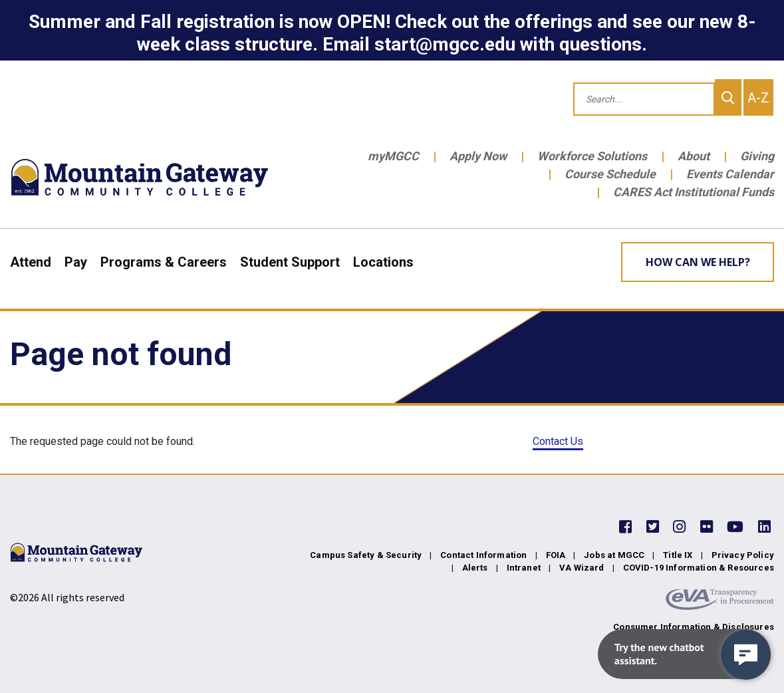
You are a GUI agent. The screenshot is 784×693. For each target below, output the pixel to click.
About (694, 156)
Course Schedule (610, 174)
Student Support (290, 262)
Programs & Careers (164, 262)
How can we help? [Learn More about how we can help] (698, 262)
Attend (31, 262)
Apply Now (478, 156)
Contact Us (558, 441)
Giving (757, 156)
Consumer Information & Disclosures (694, 627)
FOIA (556, 555)
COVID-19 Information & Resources (699, 568)
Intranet (524, 568)
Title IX (678, 555)
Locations (383, 262)
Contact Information (483, 555)
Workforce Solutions (592, 156)
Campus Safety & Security (366, 555)
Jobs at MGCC (614, 555)
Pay (76, 262)
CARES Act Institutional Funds (694, 192)
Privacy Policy (743, 555)
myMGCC (393, 156)
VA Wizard (582, 568)
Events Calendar (730, 174)
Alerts (475, 568)
